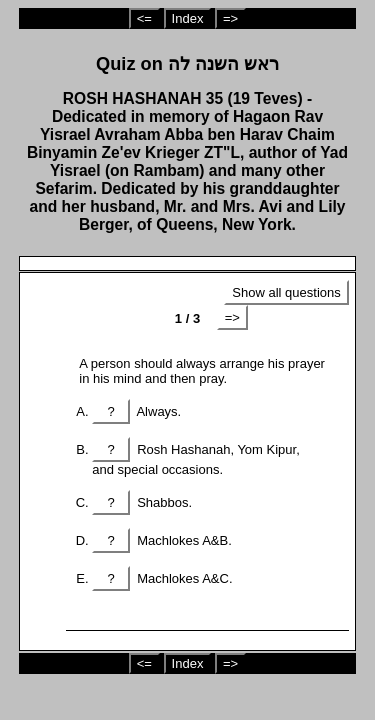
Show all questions (286, 292)
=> (230, 18)
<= (144, 18)
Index (188, 18)
